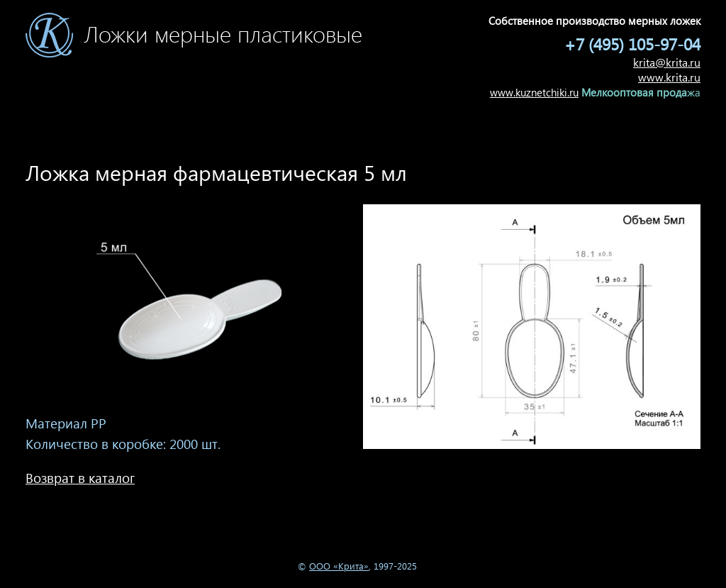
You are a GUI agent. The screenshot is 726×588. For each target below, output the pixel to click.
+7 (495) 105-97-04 (632, 44)
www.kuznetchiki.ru (534, 92)
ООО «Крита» (339, 566)
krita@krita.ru (667, 62)
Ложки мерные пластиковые (223, 43)
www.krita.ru (669, 77)
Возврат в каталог (80, 478)
